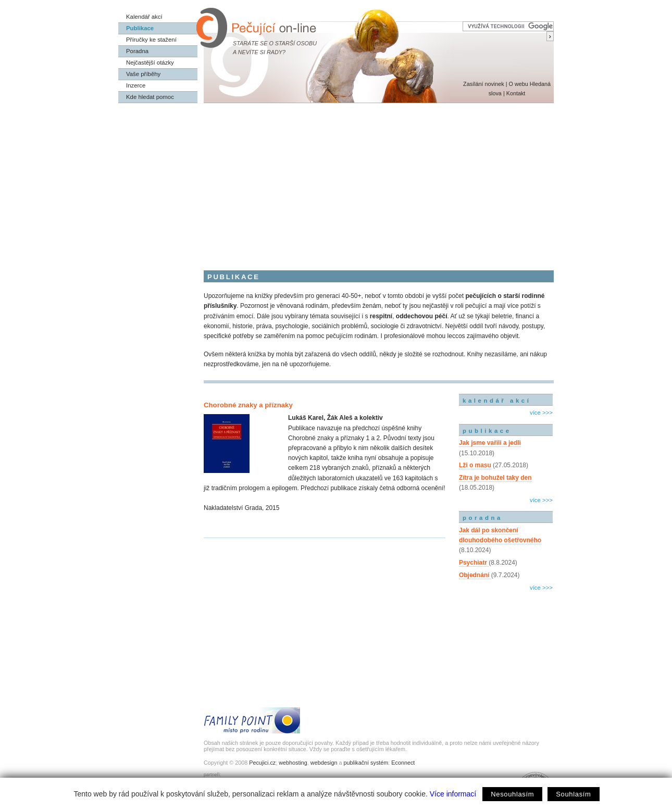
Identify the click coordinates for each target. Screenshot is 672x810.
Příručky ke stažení (151, 40)
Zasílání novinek (484, 84)
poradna (483, 518)
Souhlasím (573, 794)
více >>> (541, 413)
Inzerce (136, 85)
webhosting (293, 763)
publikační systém (366, 763)
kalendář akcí (497, 401)
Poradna (137, 51)
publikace (487, 431)
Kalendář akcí (144, 17)
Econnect (403, 763)
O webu (518, 84)
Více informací (453, 794)
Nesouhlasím (512, 794)
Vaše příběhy (143, 74)
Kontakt (516, 93)
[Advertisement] (336, 181)
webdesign (324, 763)
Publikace (140, 28)
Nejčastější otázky (150, 63)
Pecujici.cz (262, 763)
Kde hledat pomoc (150, 97)
